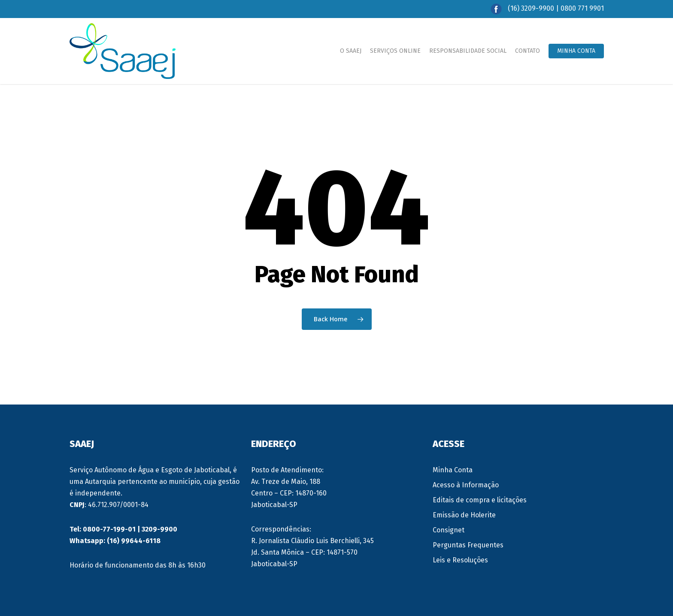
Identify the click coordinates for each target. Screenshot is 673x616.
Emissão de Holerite (464, 515)
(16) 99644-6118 (134, 541)
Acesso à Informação (466, 485)
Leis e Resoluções (460, 560)
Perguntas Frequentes (468, 545)
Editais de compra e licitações (480, 500)
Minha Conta (453, 470)
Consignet (449, 530)
